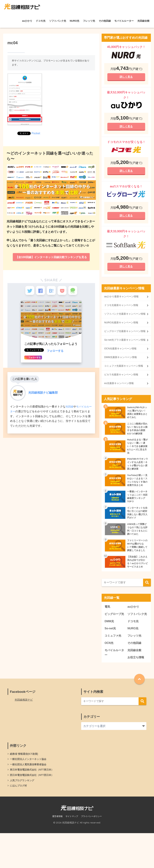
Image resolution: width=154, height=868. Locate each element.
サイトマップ (72, 851)
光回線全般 (143, 21)
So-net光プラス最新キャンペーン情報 (124, 356)
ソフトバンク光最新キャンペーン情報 (124, 320)
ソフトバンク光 (58, 21)
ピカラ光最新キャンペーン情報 (122, 398)
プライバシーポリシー (91, 851)
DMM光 (110, 653)
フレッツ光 (89, 21)
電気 (108, 633)
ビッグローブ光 (113, 643)
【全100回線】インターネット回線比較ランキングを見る (51, 257)
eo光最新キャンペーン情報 (120, 407)
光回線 (70, 409)
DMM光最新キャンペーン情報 (122, 376)
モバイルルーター (124, 21)
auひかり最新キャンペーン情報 (123, 299)
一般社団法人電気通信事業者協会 (29, 798)
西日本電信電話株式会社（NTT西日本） (33, 809)
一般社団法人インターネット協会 (29, 793)
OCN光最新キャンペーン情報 (121, 367)
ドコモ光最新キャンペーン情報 (122, 309)
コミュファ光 (113, 668)
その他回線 (105, 21)
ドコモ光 (41, 21)
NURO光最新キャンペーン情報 (122, 331)
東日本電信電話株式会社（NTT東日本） (33, 804)
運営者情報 (57, 851)
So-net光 (111, 660)
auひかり (27, 21)
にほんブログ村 (19, 820)
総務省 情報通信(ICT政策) (25, 787)
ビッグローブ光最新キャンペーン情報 (124, 342)
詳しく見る (126, 77)
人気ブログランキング (23, 815)
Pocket (36, 133)
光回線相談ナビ (24, 733)
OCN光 (109, 675)
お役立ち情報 (136, 690)
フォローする (56, 354)
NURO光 (74, 21)
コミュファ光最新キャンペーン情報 (124, 387)
